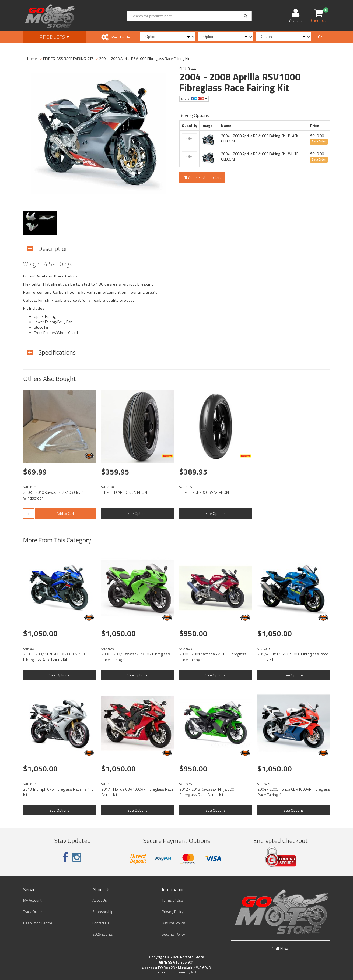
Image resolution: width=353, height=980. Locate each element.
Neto (195, 972)
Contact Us (101, 923)
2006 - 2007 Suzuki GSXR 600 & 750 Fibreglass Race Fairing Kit (54, 657)
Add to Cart (65, 513)
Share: (194, 99)
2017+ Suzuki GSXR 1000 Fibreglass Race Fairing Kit (293, 657)
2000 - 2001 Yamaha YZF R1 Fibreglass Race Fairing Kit (213, 657)
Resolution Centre (38, 923)
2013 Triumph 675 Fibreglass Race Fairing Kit (58, 792)
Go (320, 37)
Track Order (33, 912)
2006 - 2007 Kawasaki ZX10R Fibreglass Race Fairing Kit (136, 657)
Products (54, 37)
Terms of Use (172, 900)
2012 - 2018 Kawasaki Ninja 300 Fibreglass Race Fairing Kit (207, 792)
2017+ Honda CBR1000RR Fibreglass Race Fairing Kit (137, 792)
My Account (32, 900)
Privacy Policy (173, 912)
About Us (100, 900)
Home (32, 58)
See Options (137, 513)
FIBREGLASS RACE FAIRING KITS (68, 58)
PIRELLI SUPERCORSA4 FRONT (205, 492)
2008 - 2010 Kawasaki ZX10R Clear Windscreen (53, 495)
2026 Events (103, 934)
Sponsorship (103, 912)
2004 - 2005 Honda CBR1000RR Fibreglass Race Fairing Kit (294, 792)
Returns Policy (173, 923)
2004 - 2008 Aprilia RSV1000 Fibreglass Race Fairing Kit (144, 58)
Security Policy (173, 934)
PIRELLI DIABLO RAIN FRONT (125, 492)
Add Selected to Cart (202, 177)
